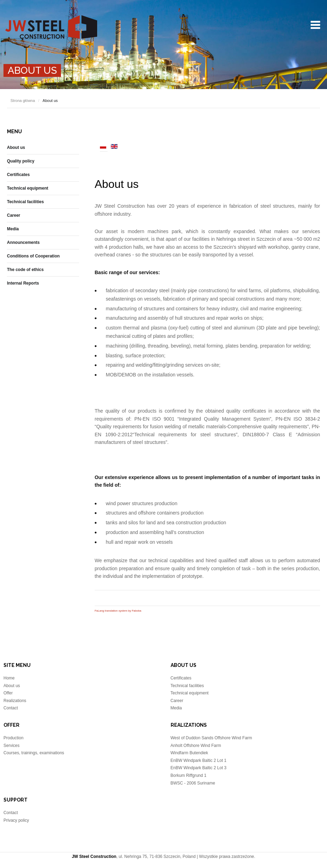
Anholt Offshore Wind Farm (196, 746)
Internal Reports (23, 283)
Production (13, 738)
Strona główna (23, 101)
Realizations (15, 701)
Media (13, 229)
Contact (11, 708)
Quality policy (21, 161)
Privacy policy (16, 820)
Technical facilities (25, 202)
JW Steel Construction (51, 27)
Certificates (18, 175)
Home (9, 678)
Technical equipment (28, 188)
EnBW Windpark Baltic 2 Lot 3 (199, 768)
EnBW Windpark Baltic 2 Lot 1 (199, 761)
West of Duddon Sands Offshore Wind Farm (211, 738)
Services (11, 746)
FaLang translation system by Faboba (118, 611)
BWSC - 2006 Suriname (193, 783)
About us (117, 184)
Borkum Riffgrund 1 (189, 775)
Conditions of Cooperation (33, 256)
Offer (8, 693)
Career (14, 215)
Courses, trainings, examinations (34, 753)
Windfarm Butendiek (189, 753)
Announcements (23, 242)
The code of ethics (25, 270)
